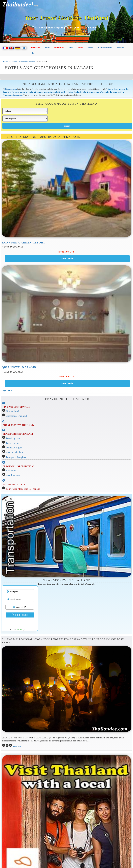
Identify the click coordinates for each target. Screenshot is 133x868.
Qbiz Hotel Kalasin (19, 367)
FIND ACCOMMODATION (16, 407)
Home (6, 62)
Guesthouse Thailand (16, 416)
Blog (33, 53)
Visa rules (11, 471)
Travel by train (13, 438)
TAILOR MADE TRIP (14, 484)
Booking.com (11, 89)
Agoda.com (17, 95)
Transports (35, 48)
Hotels (47, 48)
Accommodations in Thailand (23, 62)
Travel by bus (13, 443)
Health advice (13, 475)
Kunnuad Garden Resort (24, 243)
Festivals (121, 48)
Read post (17, 746)
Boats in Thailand (15, 452)
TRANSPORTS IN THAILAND (18, 434)
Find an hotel (12, 411)
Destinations (59, 48)
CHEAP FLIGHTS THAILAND (18, 425)
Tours (80, 48)
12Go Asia (20, 630)
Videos (90, 48)
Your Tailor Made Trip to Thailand (23, 489)
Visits (71, 48)
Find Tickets (20, 615)
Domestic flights (14, 448)
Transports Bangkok (16, 457)
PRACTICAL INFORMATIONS (19, 466)
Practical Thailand (105, 48)
